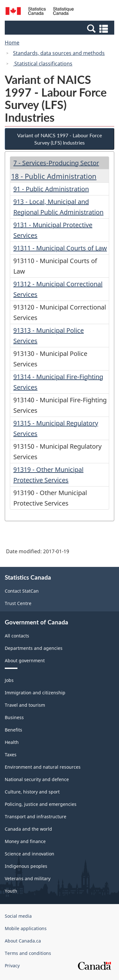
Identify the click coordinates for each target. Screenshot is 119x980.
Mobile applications (26, 928)
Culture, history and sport (32, 792)
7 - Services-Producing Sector (56, 163)
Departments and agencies (34, 648)
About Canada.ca (23, 941)
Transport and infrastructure (36, 817)
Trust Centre (18, 603)
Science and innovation (30, 854)
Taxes (11, 755)
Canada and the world (28, 829)
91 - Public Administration (51, 189)
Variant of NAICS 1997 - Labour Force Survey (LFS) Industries (60, 139)
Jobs (9, 680)
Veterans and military (28, 878)
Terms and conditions (28, 953)
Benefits (13, 730)
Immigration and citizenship (35, 693)
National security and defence (37, 779)
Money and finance (25, 841)
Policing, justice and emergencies (41, 804)
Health (12, 742)
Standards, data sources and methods (59, 53)
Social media (18, 916)
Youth (11, 891)
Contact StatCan (22, 591)
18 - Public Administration (54, 176)
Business (14, 717)
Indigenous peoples (26, 866)
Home (12, 43)
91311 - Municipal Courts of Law (60, 248)
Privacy (12, 966)
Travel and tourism (25, 705)
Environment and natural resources (43, 767)
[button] (60, 28)
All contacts (17, 636)
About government (25, 660)
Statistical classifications (43, 64)
